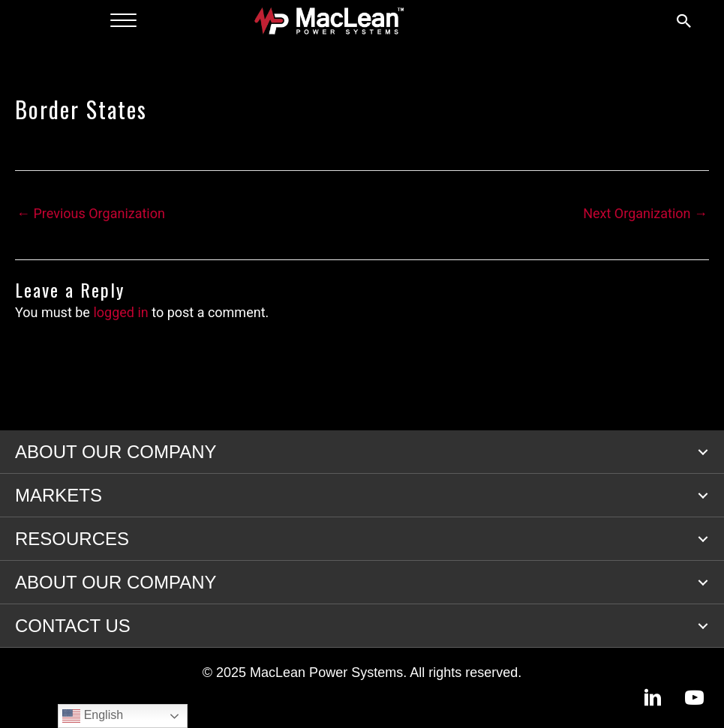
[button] (703, 452)
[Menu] (123, 21)
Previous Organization (91, 213)
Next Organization (645, 213)
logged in (120, 312)
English (93, 716)
